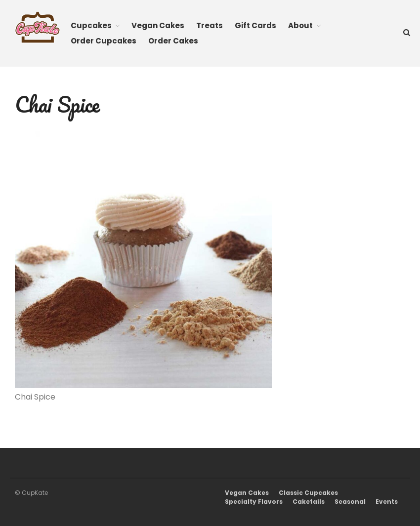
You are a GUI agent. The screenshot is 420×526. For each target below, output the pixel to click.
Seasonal (350, 502)
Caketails (309, 502)
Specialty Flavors (254, 502)
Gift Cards (255, 25)
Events (387, 502)
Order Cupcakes (104, 41)
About (300, 25)
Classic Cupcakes (308, 493)
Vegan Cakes (158, 25)
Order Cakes (173, 41)
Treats (210, 25)
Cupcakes (91, 25)
